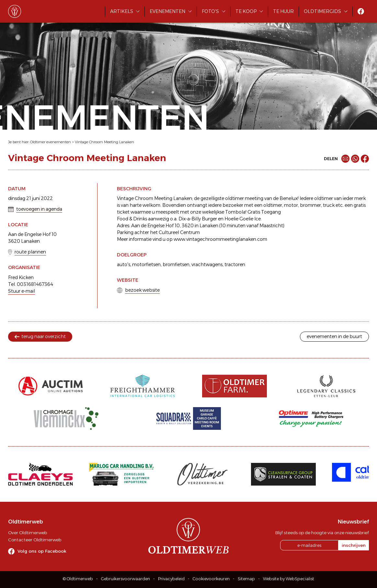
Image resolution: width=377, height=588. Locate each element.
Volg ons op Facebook (42, 551)
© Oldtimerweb (78, 579)
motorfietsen (146, 265)
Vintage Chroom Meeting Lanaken (104, 142)
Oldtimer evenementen (51, 142)
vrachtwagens (207, 265)
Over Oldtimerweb (28, 533)
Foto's (210, 11)
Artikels (122, 11)
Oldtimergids (322, 11)
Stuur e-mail (22, 291)
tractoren (235, 265)
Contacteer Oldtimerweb (35, 540)
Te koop (246, 11)
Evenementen (167, 11)
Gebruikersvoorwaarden (126, 579)
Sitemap (246, 579)
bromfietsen (176, 265)
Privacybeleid (171, 579)
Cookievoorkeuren (211, 579)
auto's (124, 265)
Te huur (283, 11)
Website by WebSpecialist (289, 579)
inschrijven (354, 545)
